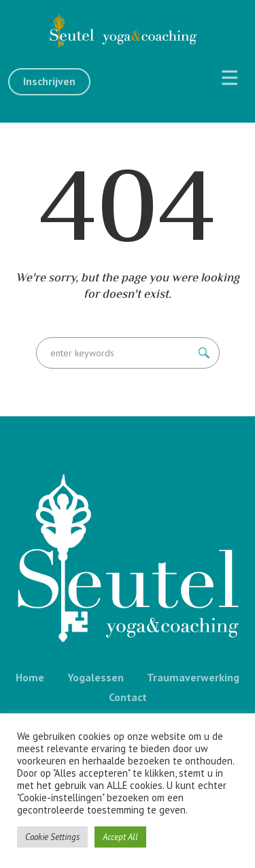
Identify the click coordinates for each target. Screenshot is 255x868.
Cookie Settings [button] (52, 837)
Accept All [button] (120, 837)
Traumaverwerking (193, 677)
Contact (128, 697)
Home (30, 677)
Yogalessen (96, 677)
